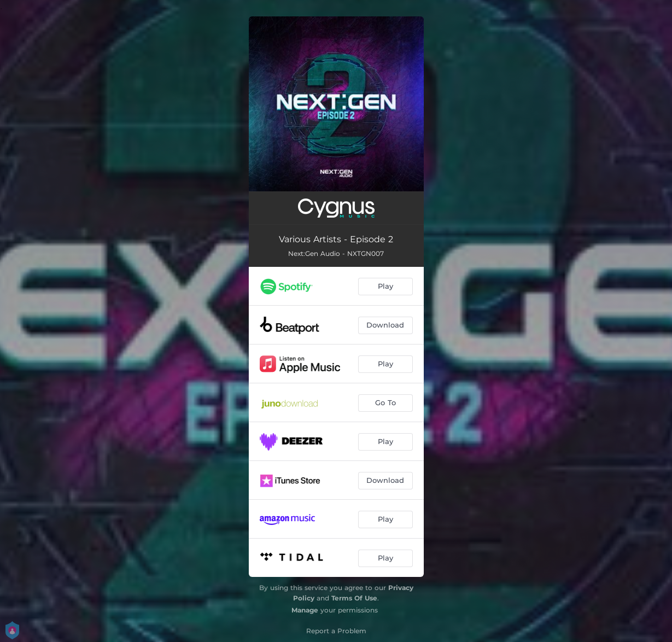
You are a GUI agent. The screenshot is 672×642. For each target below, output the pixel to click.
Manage (305, 610)
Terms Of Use (354, 598)
